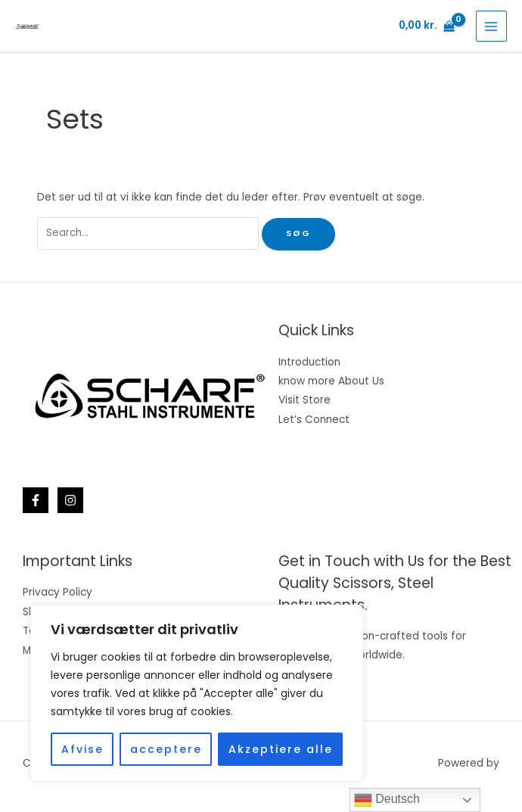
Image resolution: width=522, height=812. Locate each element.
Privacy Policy (57, 592)
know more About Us (331, 381)
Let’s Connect (314, 420)
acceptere (166, 749)
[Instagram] (70, 500)
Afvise (82, 749)
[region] (197, 693)
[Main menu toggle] (491, 26)
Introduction (309, 362)
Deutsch (387, 800)
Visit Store (304, 400)
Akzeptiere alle (281, 749)
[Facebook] (36, 500)
